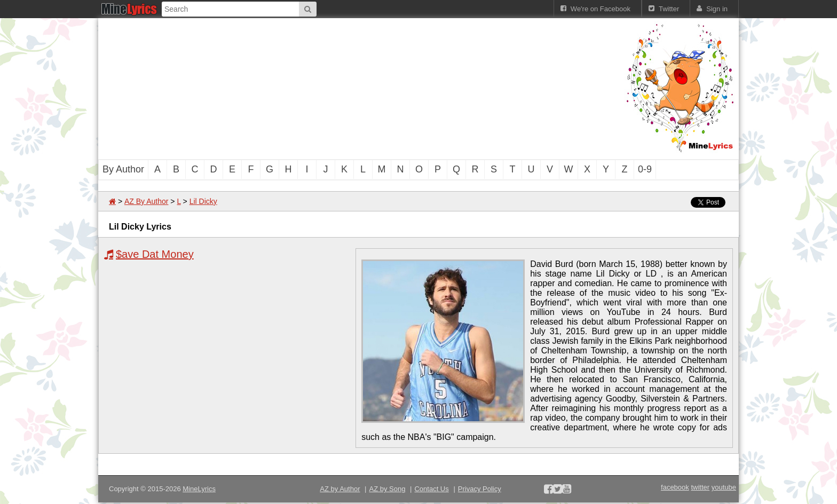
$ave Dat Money (155, 254)
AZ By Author (146, 201)
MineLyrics (199, 489)
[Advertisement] (360, 88)
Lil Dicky (203, 201)
